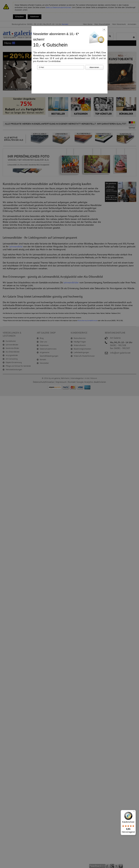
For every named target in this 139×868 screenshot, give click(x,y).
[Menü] (134, 812)
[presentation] (70, 76)
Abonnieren (94, 67)
